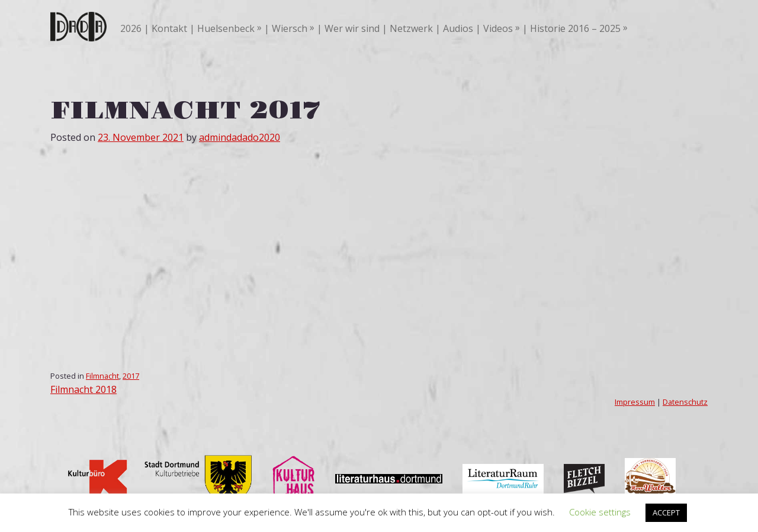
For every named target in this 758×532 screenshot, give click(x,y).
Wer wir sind (352, 28)
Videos (498, 28)
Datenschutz (685, 402)
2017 (131, 376)
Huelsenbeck (226, 28)
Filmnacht (102, 376)
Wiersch (290, 28)
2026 (131, 28)
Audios (458, 28)
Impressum (635, 402)
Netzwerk (411, 28)
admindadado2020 (240, 137)
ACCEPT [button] (666, 512)
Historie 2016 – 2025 (575, 28)
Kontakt (169, 28)
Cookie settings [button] (600, 512)
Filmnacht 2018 (83, 389)
